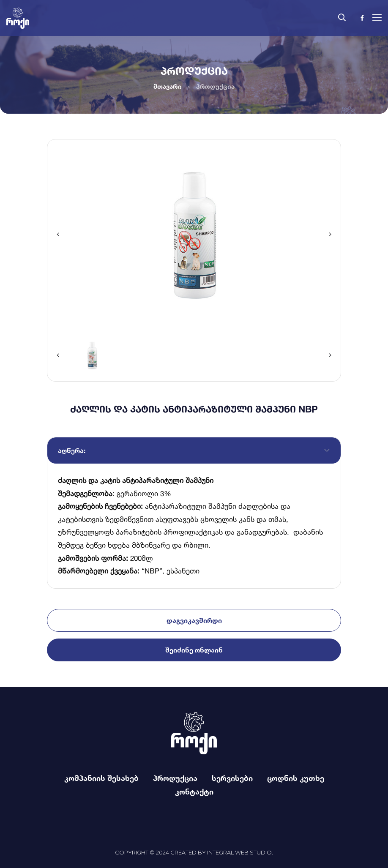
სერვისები (232, 778)
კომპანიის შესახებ (101, 778)
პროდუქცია (175, 778)
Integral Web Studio (239, 852)
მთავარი (168, 86)
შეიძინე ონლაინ (194, 650)
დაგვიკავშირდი (194, 620)
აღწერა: (72, 450)
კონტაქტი (194, 792)
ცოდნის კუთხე (296, 778)
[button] (58, 235)
